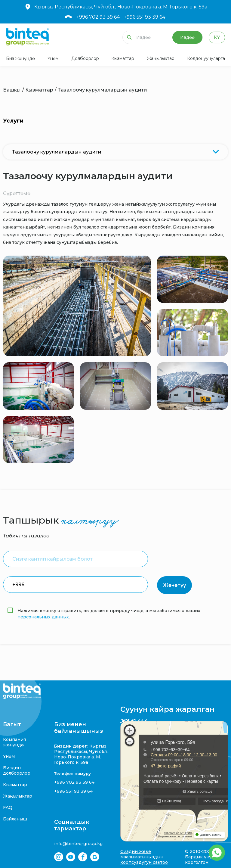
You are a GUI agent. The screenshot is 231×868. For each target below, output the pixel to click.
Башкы (12, 90)
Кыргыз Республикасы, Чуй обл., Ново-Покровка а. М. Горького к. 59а (116, 7)
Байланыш (15, 819)
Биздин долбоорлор (17, 770)
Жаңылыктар (161, 58)
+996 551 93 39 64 (145, 17)
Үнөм (53, 58)
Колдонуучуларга (206, 58)
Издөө (187, 37)
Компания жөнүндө (14, 742)
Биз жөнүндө (20, 58)
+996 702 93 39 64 (98, 17)
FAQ (8, 807)
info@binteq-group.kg (78, 844)
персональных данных (43, 617)
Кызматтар (123, 58)
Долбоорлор (85, 58)
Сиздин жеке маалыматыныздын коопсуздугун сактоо (144, 857)
